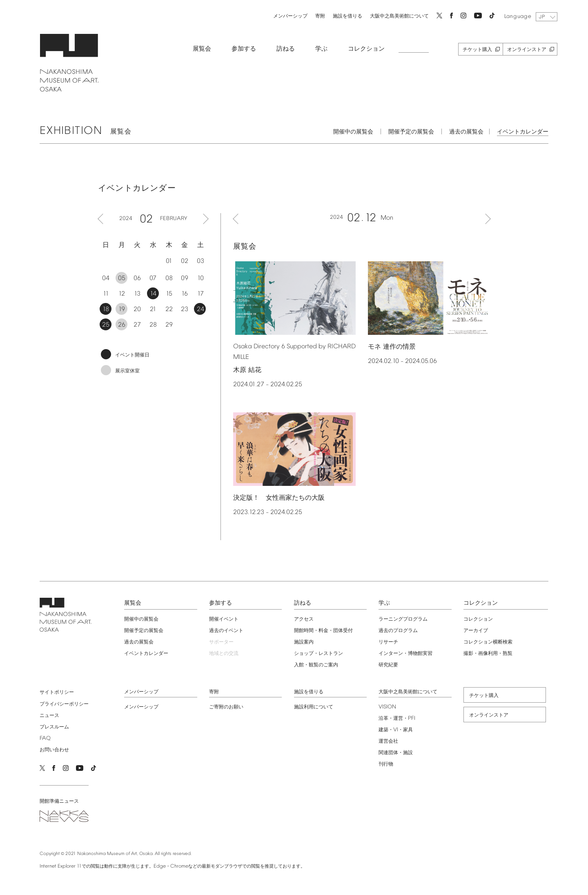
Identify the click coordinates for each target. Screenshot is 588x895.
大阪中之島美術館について (394, 15)
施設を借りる (343, 15)
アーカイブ (479, 630)
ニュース (45, 715)
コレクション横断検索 (491, 641)
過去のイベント (225, 630)
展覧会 (197, 48)
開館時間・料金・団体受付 (323, 630)
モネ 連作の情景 (392, 346)
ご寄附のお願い (225, 706)
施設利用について (314, 706)
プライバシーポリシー (60, 703)
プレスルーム (50, 726)
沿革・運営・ (399, 717)
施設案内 (304, 641)
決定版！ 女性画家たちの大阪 (279, 497)
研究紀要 (390, 664)
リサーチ (390, 641)
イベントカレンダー (527, 131)
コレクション (362, 48)
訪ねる (281, 48)
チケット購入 (473, 49)
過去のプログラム (400, 630)
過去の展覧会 (471, 131)
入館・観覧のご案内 (316, 664)
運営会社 (390, 740)
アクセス (304, 618)
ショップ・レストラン (318, 652)
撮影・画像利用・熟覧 (491, 652)
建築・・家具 (397, 729)
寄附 (315, 15)
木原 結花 (247, 369)
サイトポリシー (52, 691)
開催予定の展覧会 (416, 131)
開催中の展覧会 (358, 131)
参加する (239, 48)
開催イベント (223, 618)
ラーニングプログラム (405, 618)
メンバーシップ (285, 15)
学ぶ (317, 48)
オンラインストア (522, 49)
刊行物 (388, 763)
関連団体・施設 (397, 752)
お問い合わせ (50, 749)
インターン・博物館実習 (407, 652)
